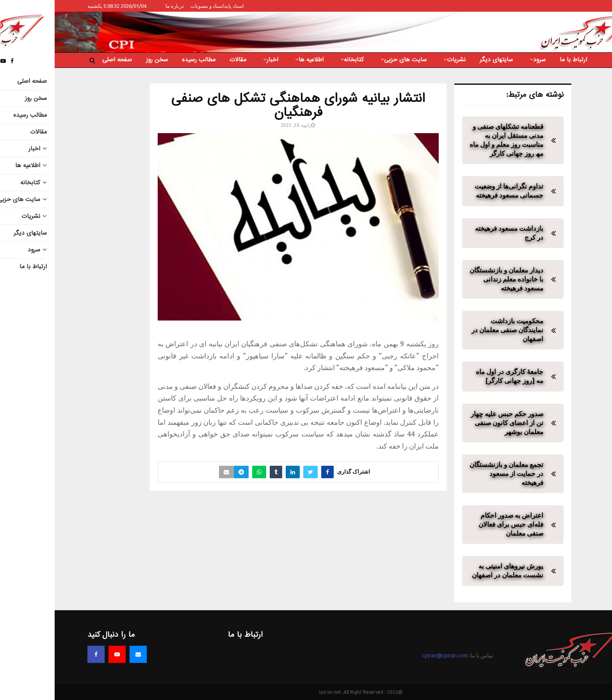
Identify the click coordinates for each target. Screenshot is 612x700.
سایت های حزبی (351, 60)
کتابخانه (299, 60)
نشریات (402, 60)
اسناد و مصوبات (153, 6)
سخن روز (102, 60)
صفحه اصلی (62, 60)
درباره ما (120, 6)
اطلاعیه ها (256, 60)
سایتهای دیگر (442, 60)
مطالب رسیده (144, 60)
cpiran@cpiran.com (390, 655)
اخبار (218, 60)
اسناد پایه (179, 6)
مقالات (183, 60)
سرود (485, 60)
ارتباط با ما (519, 60)
